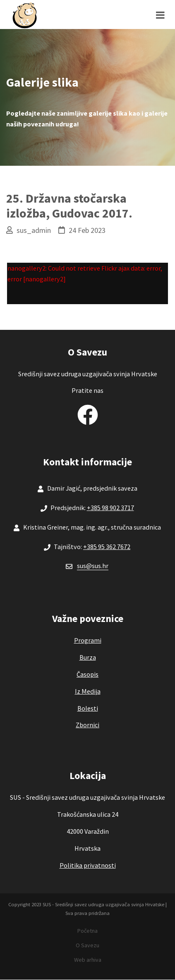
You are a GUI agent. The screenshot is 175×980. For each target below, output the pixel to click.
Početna (87, 931)
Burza (88, 657)
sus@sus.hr (93, 566)
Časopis (87, 674)
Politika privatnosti (88, 865)
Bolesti (88, 708)
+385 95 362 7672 (107, 547)
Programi (88, 640)
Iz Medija (88, 691)
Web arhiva (88, 960)
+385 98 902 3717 (110, 508)
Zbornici (87, 725)
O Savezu (87, 945)
